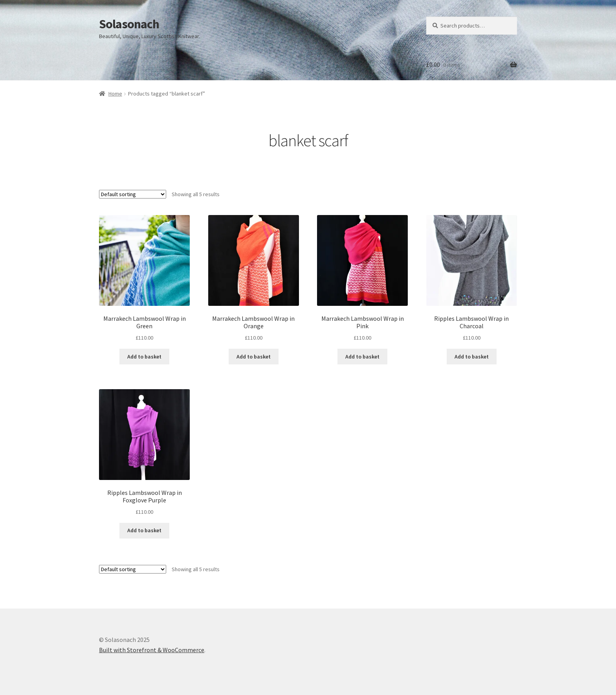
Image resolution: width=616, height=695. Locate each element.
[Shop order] (133, 194)
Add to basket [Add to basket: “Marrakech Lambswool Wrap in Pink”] (362, 357)
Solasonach (129, 24)
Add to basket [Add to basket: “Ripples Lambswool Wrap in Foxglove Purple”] (144, 530)
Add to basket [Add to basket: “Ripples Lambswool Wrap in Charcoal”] (472, 357)
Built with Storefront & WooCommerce (152, 650)
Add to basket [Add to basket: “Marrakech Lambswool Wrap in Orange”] (254, 357)
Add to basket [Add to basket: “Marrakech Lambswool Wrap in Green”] (144, 357)
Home (115, 94)
